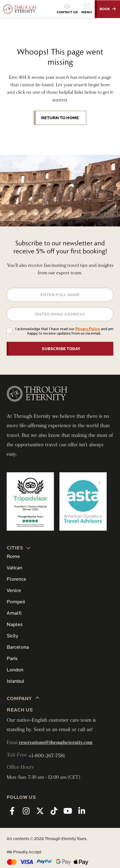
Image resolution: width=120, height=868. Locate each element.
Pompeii (16, 602)
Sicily (12, 636)
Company (23, 698)
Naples (15, 625)
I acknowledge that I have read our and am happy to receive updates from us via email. (64, 331)
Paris (12, 659)
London (15, 670)
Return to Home (60, 118)
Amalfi (14, 613)
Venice (14, 591)
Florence (17, 579)
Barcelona (18, 647)
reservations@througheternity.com (56, 742)
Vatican (14, 568)
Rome (13, 556)
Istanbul (16, 681)
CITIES (19, 548)
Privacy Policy (88, 329)
